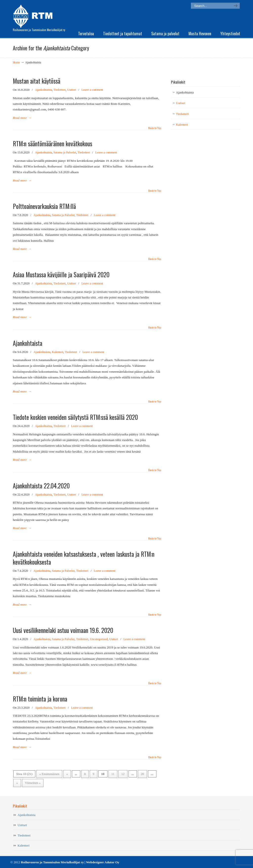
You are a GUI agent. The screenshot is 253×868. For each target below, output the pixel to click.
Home (16, 63)
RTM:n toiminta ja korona (40, 699)
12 (123, 774)
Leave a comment (92, 90)
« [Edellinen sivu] (67, 774)
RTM (34, 15)
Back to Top (155, 128)
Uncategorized (99, 639)
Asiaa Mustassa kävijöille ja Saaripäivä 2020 (61, 275)
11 (113, 774)
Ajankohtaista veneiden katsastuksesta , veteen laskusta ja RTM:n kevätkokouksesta (84, 558)
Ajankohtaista (44, 90)
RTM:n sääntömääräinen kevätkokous (53, 144)
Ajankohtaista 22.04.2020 (41, 486)
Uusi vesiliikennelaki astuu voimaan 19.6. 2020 (63, 630)
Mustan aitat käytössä (37, 81)
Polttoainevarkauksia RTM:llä (44, 206)
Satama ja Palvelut (65, 152)
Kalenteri (58, 352)
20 (142, 774)
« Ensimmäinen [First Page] (49, 774)
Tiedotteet (60, 90)
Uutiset (72, 90)
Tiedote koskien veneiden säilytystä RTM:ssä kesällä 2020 (76, 417)
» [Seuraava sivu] (17, 783)
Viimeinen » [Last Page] (33, 783)
